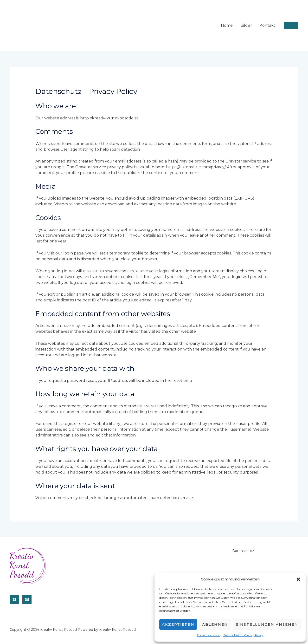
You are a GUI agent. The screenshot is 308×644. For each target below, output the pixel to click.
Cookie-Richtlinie (209, 635)
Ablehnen (215, 624)
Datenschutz (243, 551)
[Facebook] (14, 599)
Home (227, 25)
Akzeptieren (178, 624)
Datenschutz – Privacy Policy (243, 635)
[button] (298, 579)
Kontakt (267, 25)
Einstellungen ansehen (267, 624)
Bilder (246, 25)
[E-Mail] (27, 599)
